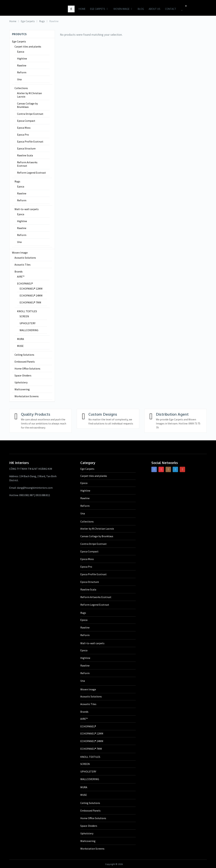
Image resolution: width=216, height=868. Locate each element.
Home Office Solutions (27, 368)
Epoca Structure (26, 148)
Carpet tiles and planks (28, 46)
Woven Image (121, 9)
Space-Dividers (23, 375)
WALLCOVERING (29, 330)
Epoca (21, 52)
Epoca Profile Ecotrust (30, 141)
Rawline (22, 65)
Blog (140, 9)
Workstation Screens (27, 396)
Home (82, 9)
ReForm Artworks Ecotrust (27, 164)
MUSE (20, 346)
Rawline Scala (25, 155)
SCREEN (24, 316)
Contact (170, 9)
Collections (21, 88)
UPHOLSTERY (28, 323)
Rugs (17, 181)
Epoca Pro (23, 135)
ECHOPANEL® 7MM (30, 302)
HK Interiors (23, 8)
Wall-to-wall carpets (27, 209)
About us (154, 9)
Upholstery (21, 382)
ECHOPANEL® (25, 283)
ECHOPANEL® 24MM (31, 295)
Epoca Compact (26, 121)
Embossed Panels (25, 362)
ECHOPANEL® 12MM (31, 289)
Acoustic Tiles (23, 265)
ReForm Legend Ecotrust (31, 173)
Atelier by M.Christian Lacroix (29, 95)
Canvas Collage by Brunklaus (27, 105)
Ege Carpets (97, 9)
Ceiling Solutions (24, 355)
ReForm (22, 72)
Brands (19, 271)
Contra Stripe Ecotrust (30, 114)
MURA (21, 339)
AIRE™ (21, 277)
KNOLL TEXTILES (27, 311)
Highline (22, 58)
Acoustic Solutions (25, 258)
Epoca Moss (24, 128)
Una (19, 79)
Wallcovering (22, 389)
